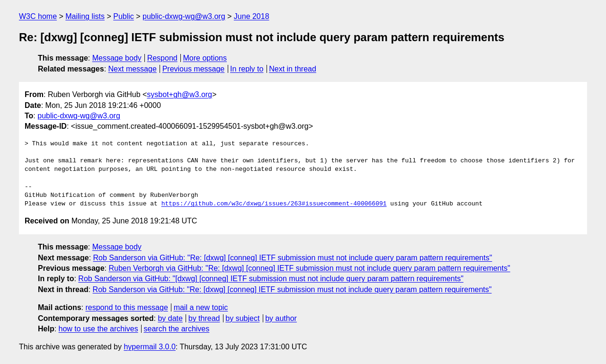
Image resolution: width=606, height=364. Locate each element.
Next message (133, 69)
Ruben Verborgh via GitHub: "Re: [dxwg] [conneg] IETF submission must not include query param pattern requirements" (309, 268)
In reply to (247, 69)
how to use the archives (98, 329)
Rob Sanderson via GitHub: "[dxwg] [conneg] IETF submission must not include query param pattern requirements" (271, 279)
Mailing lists (85, 16)
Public (124, 16)
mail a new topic (201, 307)
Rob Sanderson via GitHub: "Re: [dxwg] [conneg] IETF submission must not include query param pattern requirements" (293, 258)
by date (170, 318)
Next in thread (293, 69)
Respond (162, 58)
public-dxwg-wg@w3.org (184, 16)
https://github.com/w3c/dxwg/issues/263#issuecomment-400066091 (274, 204)
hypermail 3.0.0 (149, 347)
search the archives (177, 329)
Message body (117, 58)
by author (281, 318)
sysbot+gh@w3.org (179, 94)
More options (205, 58)
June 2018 (252, 16)
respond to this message (126, 307)
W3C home (38, 16)
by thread (204, 318)
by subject (242, 318)
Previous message (194, 69)
